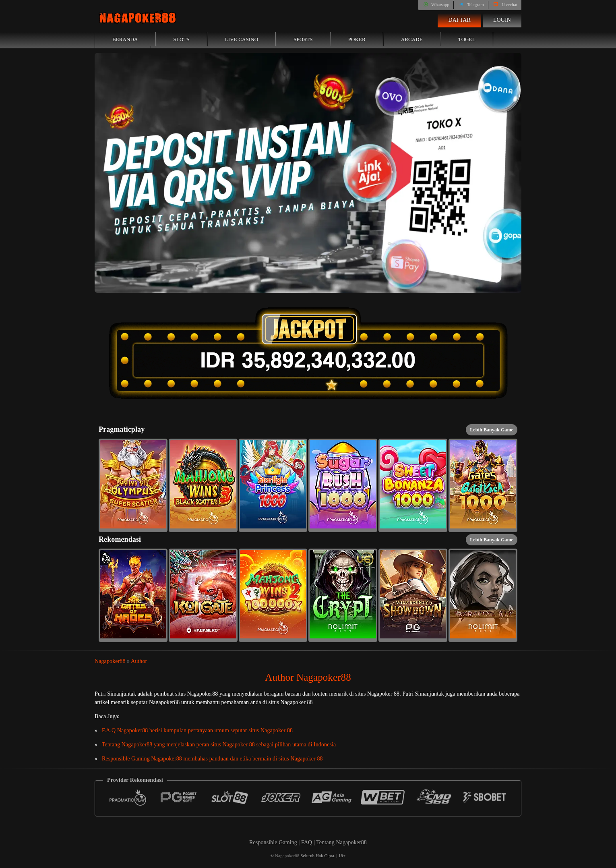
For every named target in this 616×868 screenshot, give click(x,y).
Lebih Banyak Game (492, 430)
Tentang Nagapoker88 (341, 842)
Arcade (412, 39)
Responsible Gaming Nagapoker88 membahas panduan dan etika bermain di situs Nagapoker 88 (212, 759)
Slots (182, 39)
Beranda (125, 39)
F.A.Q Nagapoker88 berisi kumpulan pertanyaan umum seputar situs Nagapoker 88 (197, 730)
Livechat (505, 4)
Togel (467, 39)
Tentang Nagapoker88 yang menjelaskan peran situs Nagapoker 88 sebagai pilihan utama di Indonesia (219, 745)
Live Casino (242, 39)
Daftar (459, 20)
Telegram (471, 4)
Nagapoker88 (110, 661)
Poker (357, 39)
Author (139, 661)
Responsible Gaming (273, 842)
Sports (303, 39)
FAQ (307, 842)
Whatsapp (436, 4)
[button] (133, 485)
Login (502, 20)
